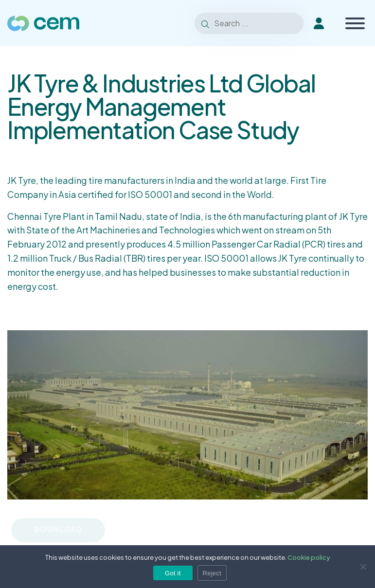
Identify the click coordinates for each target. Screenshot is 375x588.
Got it (173, 573)
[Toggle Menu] (355, 23)
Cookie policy (309, 557)
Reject (212, 573)
